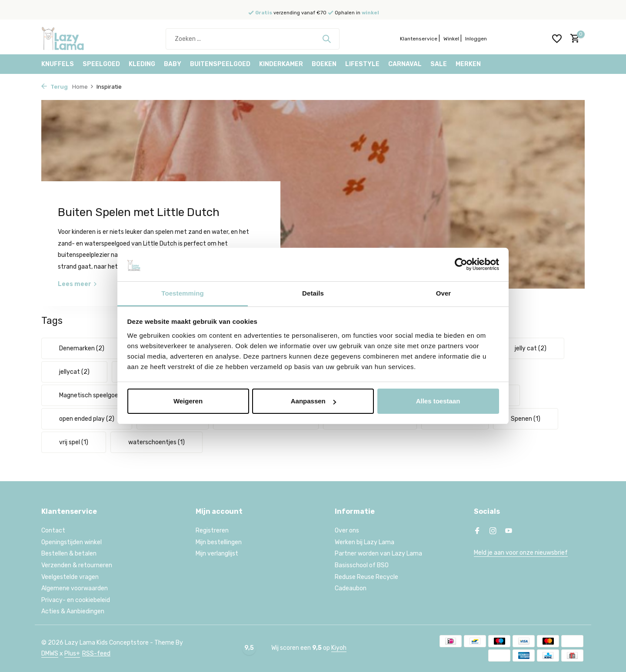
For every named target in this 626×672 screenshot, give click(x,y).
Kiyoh (339, 648)
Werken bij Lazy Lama (365, 542)
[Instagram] (493, 532)
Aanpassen (313, 401)
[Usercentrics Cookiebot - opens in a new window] (461, 264)
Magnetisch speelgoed (95, 395)
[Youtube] (509, 532)
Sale (439, 64)
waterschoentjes (156, 442)
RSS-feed (96, 654)
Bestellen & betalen (69, 554)
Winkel (451, 39)
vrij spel (74, 442)
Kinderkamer (281, 64)
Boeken (324, 64)
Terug (55, 87)
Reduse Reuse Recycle (366, 577)
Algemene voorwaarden (75, 588)
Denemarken (82, 348)
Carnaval (405, 64)
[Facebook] (477, 532)
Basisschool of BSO (362, 565)
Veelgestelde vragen (70, 577)
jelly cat (531, 348)
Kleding (142, 64)
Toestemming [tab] (183, 293)
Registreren (212, 531)
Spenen (526, 419)
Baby (173, 64)
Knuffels (58, 64)
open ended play (87, 419)
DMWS (50, 654)
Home (83, 87)
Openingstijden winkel (72, 542)
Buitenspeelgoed (220, 64)
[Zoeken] (253, 39)
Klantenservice (419, 39)
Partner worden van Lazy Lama (378, 554)
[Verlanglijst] (557, 39)
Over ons (347, 531)
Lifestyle (362, 64)
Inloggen (476, 39)
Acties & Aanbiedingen (73, 611)
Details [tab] (313, 293)
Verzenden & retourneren (77, 565)
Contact (53, 531)
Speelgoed (101, 64)
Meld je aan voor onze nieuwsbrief (521, 553)
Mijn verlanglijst (217, 554)
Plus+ (72, 654)
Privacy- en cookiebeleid (76, 600)
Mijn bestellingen (219, 542)
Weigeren (188, 401)
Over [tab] (444, 293)
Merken (468, 64)
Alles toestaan (438, 401)
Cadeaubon (351, 588)
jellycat (74, 372)
